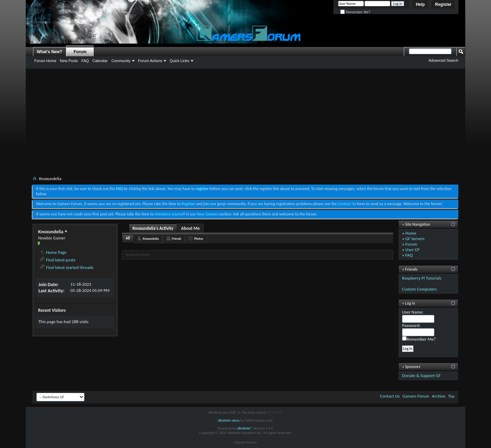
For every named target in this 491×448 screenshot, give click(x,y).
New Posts (69, 61)
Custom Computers (419, 289)
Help (420, 4)
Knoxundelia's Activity (153, 228)
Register (443, 4)
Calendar (100, 61)
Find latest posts (58, 260)
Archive (439, 396)
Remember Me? (355, 12)
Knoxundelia (151, 239)
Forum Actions (150, 61)
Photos (199, 239)
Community (121, 61)
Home (411, 233)
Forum (80, 52)
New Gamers (208, 214)
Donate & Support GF (421, 375)
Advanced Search (443, 60)
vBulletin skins (229, 420)
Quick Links (179, 61)
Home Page (53, 252)
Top (451, 396)
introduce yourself (170, 214)
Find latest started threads (66, 267)
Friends (176, 239)
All (128, 238)
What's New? (49, 52)
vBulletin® (245, 428)
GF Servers (415, 239)
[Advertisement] (245, 123)
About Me (190, 228)
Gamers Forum (416, 396)
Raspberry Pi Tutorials (422, 278)
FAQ (85, 61)
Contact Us (347, 204)
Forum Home (45, 61)
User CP (413, 250)
